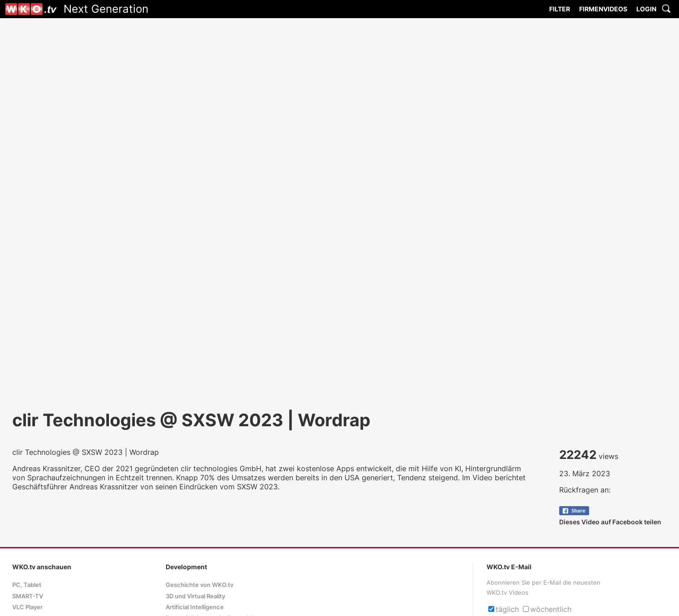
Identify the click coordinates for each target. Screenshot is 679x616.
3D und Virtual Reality (195, 596)
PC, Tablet (27, 585)
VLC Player (27, 607)
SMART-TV (28, 596)
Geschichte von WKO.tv (199, 585)
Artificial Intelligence (195, 607)
